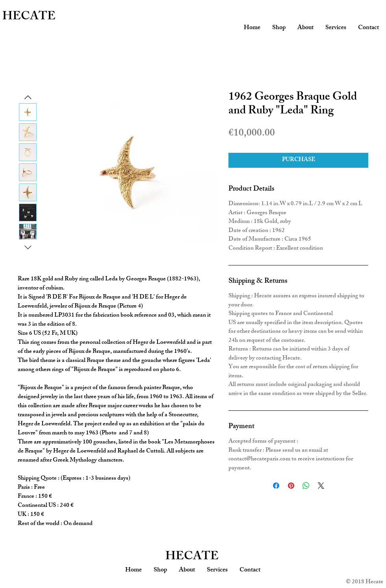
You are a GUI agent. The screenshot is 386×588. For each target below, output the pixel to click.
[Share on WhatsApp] (306, 486)
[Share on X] (321, 486)
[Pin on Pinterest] (291, 486)
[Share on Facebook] (276, 486)
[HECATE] (40, 17)
